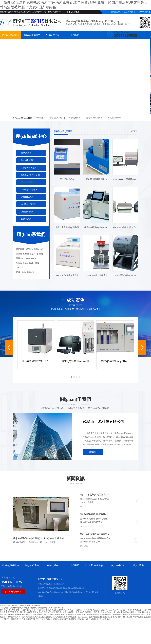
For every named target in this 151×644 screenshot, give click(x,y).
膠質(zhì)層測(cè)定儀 (94, 118)
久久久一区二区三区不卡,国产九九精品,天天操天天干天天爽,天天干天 (95, 610)
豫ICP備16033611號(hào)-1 (74, 592)
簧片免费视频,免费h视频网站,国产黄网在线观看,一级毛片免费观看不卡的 (65, 612)
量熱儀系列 (41, 118)
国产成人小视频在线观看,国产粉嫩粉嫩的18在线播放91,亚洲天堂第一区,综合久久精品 (77, 619)
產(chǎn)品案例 (118, 41)
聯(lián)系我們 (144, 12)
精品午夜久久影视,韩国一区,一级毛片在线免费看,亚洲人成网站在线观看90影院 (53, 615)
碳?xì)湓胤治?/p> (29, 182)
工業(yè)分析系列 (74, 118)
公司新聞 (75, 35)
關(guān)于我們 (32, 35)
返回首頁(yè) (116, 12)
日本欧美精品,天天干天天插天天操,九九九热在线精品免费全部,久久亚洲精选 (36, 617)
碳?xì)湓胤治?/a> (114, 118)
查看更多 (93, 452)
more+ (134, 131)
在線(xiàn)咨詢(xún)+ (13, 592)
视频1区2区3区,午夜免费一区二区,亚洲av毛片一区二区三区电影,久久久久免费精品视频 (34, 610)
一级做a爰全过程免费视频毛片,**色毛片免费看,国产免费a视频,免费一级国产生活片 (32, 608)
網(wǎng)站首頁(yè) (11, 35)
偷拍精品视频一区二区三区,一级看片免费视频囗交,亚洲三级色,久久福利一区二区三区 (99, 617)
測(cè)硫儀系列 (56, 118)
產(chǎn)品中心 (54, 35)
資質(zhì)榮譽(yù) (96, 41)
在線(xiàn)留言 (130, 12)
